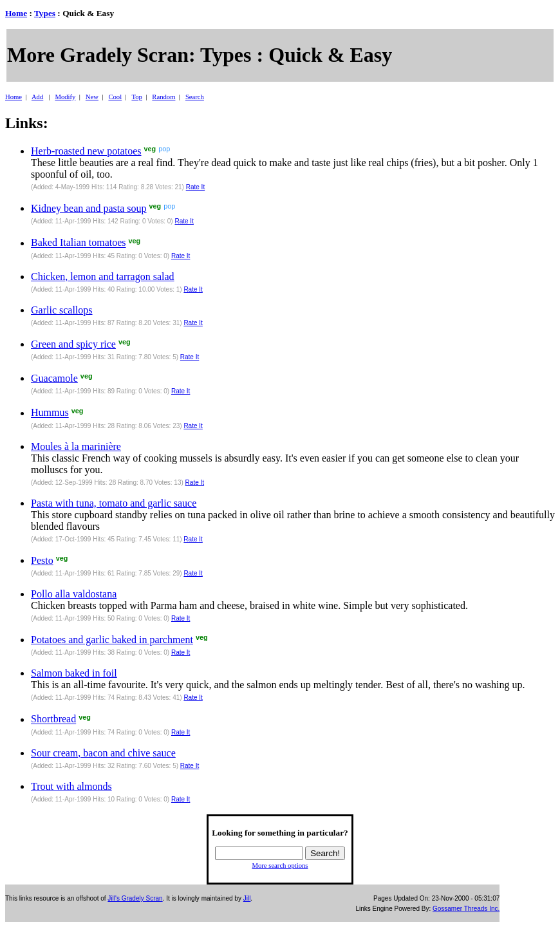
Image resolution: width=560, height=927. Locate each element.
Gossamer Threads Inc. (466, 909)
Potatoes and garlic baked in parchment (112, 640)
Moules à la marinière (76, 446)
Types (45, 13)
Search (195, 97)
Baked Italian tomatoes (79, 243)
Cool (115, 97)
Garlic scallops (62, 310)
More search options (280, 866)
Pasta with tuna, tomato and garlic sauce (114, 503)
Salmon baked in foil (74, 673)
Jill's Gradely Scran (135, 898)
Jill (247, 898)
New (92, 97)
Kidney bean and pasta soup (89, 208)
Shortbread (53, 719)
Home (16, 13)
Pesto (42, 560)
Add (37, 97)
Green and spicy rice (73, 344)
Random (163, 97)
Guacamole (54, 378)
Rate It (195, 187)
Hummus (50, 413)
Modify (65, 97)
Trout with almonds (71, 786)
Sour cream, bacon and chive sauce (103, 753)
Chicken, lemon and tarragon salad (103, 276)
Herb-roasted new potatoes (86, 151)
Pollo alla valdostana (74, 594)
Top (136, 97)
